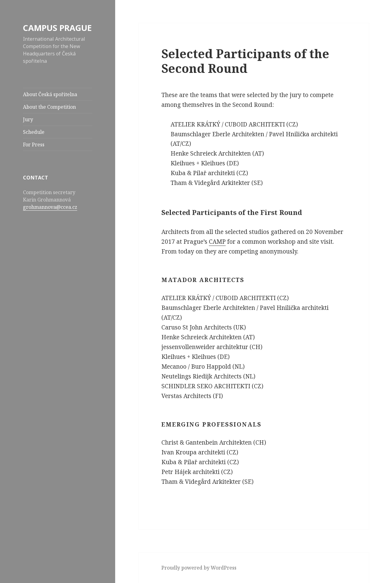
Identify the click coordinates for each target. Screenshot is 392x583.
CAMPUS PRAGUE (57, 28)
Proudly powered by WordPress (199, 568)
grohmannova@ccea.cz (50, 207)
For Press (34, 145)
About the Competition (49, 107)
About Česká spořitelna (50, 94)
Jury (28, 119)
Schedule (34, 132)
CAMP (217, 242)
